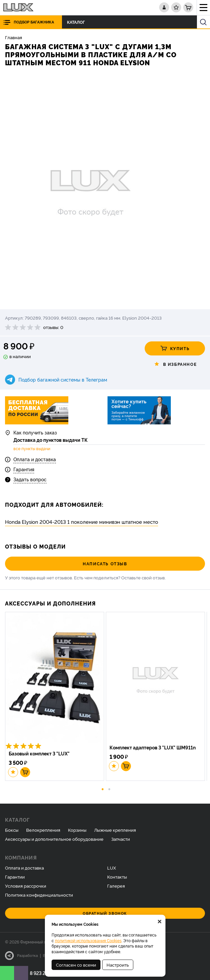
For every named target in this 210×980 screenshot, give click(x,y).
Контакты (117, 877)
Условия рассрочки (26, 886)
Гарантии (15, 877)
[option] (105, 189)
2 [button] (109, 789)
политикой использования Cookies (88, 940)
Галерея (116, 886)
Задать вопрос (30, 479)
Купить (175, 348)
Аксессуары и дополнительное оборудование (54, 839)
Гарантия (24, 469)
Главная (14, 37)
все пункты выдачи (32, 448)
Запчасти (121, 839)
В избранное (175, 364)
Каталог (78, 22)
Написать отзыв (105, 563)
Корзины (77, 830)
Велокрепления (43, 830)
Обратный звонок (105, 913)
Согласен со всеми (76, 965)
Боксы (12, 830)
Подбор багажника (34, 22)
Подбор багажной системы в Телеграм (63, 379)
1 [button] (102, 789)
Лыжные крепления (115, 830)
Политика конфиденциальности (39, 895)
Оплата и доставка (35, 459)
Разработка (27, 955)
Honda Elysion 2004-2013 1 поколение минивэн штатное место (82, 522)
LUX (112, 868)
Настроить (118, 965)
